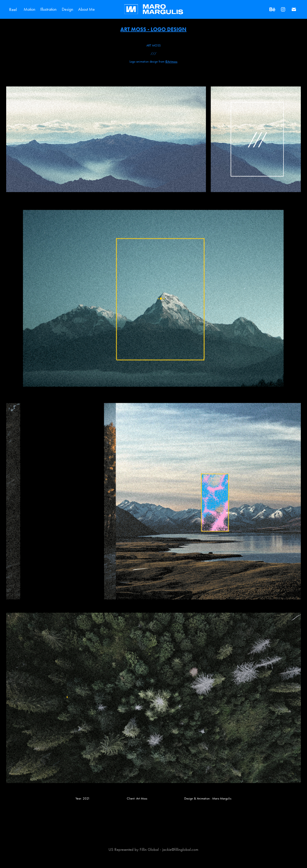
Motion (30, 9)
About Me (86, 9)
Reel (13, 9)
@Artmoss (171, 62)
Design (68, 9)
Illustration (48, 9)
